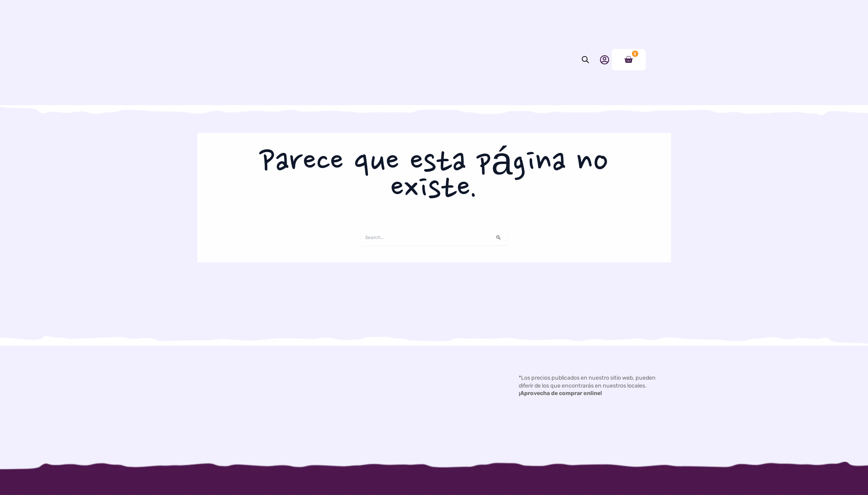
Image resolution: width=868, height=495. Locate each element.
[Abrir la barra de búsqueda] (585, 83)
